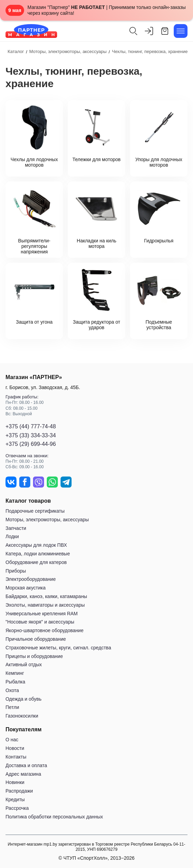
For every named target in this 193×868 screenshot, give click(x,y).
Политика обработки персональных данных (54, 817)
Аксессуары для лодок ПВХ (36, 545)
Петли (12, 707)
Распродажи (19, 791)
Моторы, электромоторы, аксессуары (47, 520)
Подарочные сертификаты (35, 511)
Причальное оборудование (36, 639)
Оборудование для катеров (36, 562)
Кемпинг (15, 673)
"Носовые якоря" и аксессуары (40, 622)
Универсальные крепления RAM (42, 614)
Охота (12, 690)
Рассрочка (17, 808)
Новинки (15, 782)
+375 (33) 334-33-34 (31, 435)
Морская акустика (25, 588)
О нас (12, 740)
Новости (15, 748)
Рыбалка (15, 682)
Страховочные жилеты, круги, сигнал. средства (58, 648)
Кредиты (15, 799)
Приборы (16, 571)
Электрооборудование (31, 579)
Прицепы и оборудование (34, 656)
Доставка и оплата (26, 765)
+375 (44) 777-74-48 (31, 426)
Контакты (16, 757)
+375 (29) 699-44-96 (31, 444)
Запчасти (16, 528)
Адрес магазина (23, 774)
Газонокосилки (22, 716)
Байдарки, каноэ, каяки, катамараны (46, 596)
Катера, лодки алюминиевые (38, 554)
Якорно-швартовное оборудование (45, 630)
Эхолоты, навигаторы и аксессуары (45, 605)
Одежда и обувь (24, 699)
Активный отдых (24, 665)
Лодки (12, 536)
